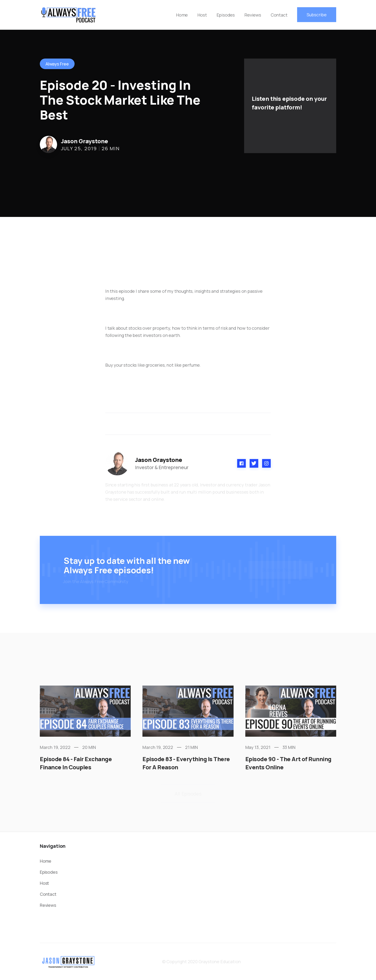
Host (202, 15)
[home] (69, 15)
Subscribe (317, 15)
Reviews (253, 15)
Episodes (226, 15)
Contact (279, 15)
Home (182, 15)
